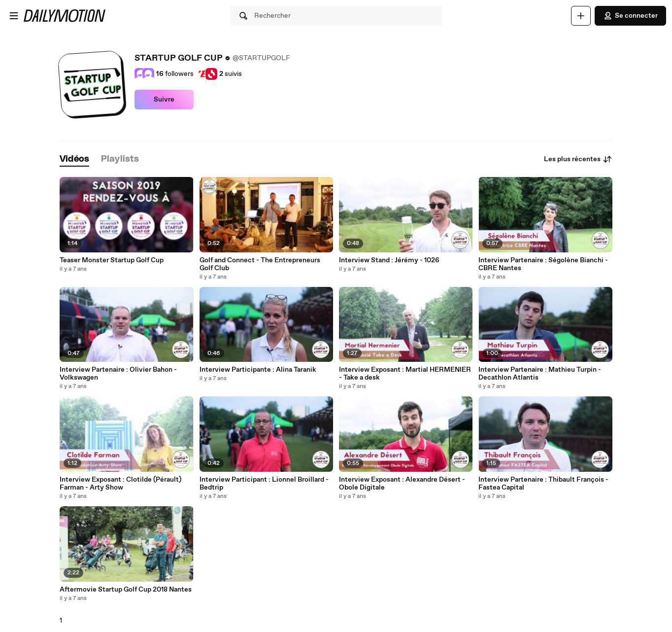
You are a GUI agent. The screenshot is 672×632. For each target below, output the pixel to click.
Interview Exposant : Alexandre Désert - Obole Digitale (402, 484)
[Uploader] (581, 16)
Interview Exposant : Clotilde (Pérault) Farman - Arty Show (120, 484)
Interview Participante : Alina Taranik (258, 370)
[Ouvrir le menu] (14, 16)
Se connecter (630, 16)
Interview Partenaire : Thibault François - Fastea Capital (543, 484)
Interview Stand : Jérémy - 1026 (389, 260)
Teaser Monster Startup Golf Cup (112, 260)
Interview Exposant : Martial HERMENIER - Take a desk (405, 374)
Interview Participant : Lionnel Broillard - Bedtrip (264, 484)
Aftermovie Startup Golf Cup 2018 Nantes (126, 590)
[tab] (74, 159)
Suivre (164, 100)
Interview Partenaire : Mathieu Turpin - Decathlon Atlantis (540, 374)
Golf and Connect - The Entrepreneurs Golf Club (260, 264)
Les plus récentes (578, 159)
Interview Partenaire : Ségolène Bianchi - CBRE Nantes (543, 264)
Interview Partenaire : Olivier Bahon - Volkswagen (118, 374)
